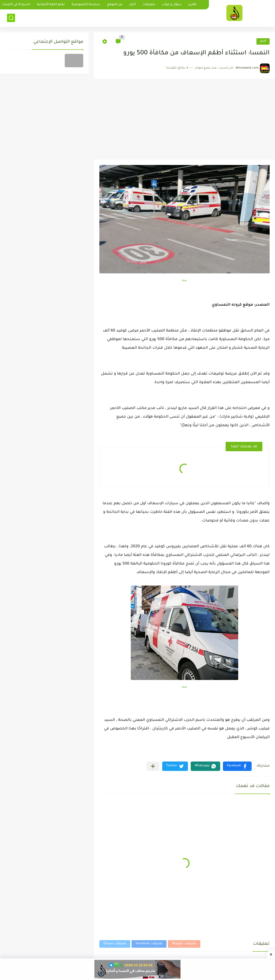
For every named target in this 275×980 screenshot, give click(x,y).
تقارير (192, 5)
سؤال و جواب (172, 5)
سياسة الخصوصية (86, 5)
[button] (237, 766)
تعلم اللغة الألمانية (51, 5)
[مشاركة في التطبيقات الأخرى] (153, 766)
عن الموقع (115, 5)
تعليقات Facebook (149, 944)
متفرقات (149, 5)
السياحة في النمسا (16, 5)
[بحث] (11, 18)
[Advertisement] (184, 119)
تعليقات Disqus (115, 944)
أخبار (133, 5)
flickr (184, 281)
